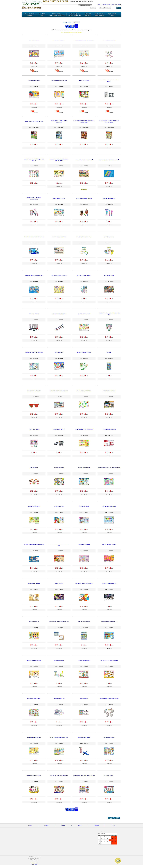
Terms (80, 825)
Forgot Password (106, 5)
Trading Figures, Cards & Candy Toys (75, 15)
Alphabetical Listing (112, 15)
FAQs (113, 825)
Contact (63, 825)
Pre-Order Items (42, 15)
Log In (99, 5)
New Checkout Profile (116, 5)
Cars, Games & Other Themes (100, 15)
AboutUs (47, 825)
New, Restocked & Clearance (30, 15)
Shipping (96, 825)
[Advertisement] (50, 842)
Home (30, 825)
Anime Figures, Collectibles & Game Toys (57, 15)
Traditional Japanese (88, 15)
